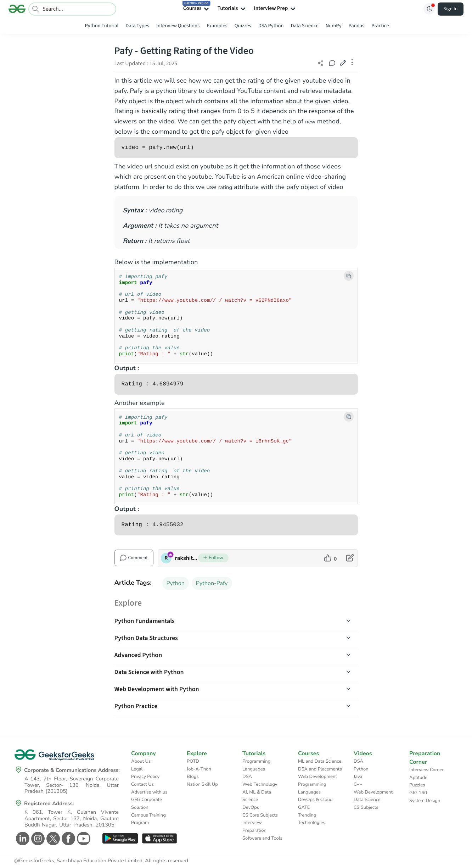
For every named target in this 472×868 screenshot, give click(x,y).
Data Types (137, 26)
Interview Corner (426, 770)
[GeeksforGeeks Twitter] (52, 839)
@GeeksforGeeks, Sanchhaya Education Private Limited (78, 861)
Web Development (318, 777)
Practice (380, 26)
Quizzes (243, 26)
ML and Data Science (320, 761)
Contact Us (142, 784)
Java (358, 777)
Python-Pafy (212, 583)
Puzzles (417, 785)
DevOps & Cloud (315, 800)
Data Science (305, 26)
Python (176, 583)
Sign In (451, 9)
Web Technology (260, 784)
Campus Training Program (148, 819)
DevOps (251, 807)
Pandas (357, 26)
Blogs (193, 777)
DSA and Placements (320, 769)
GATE (304, 807)
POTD (193, 761)
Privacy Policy (145, 777)
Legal (137, 769)
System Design (425, 801)
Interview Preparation (254, 827)
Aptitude (418, 778)
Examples (217, 26)
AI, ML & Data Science (257, 796)
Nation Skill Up (202, 784)
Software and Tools (262, 838)
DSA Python (271, 26)
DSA (247, 777)
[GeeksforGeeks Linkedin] (22, 839)
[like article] (330, 558)
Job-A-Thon (199, 769)
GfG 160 (418, 793)
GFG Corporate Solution (147, 803)
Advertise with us (149, 792)
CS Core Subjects (260, 815)
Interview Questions (178, 26)
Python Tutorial (102, 26)
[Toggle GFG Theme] (429, 9)
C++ (358, 784)
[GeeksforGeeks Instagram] (37, 839)
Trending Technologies (312, 819)
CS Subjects (366, 807)
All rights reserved (167, 861)
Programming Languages (256, 765)
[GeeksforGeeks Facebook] (68, 839)
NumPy (334, 26)
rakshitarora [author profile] (187, 558)
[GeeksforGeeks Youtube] (83, 839)
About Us (141, 761)
